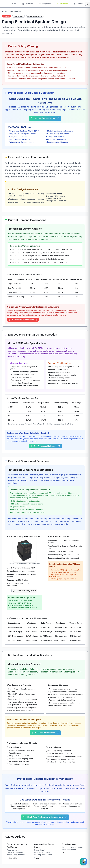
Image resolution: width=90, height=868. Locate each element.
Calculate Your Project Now (23, 320)
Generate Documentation (45, 733)
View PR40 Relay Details (24, 591)
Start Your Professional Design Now (45, 817)
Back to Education (11, 12)
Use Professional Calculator (45, 446)
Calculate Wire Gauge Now (45, 118)
